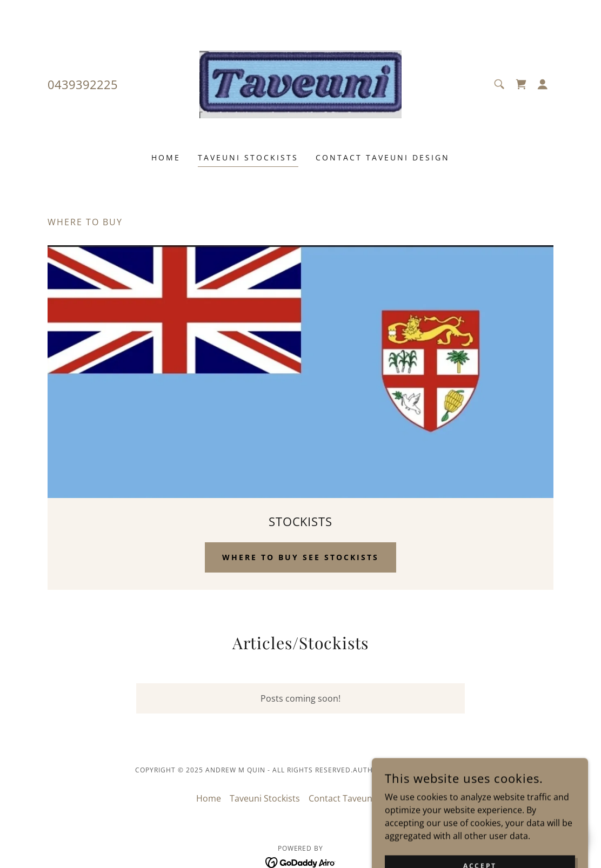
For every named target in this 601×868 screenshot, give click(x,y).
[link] (300, 83)
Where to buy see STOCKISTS (300, 557)
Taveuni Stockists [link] (248, 157)
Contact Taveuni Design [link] (383, 157)
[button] (543, 84)
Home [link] (166, 157)
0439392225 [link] (83, 84)
